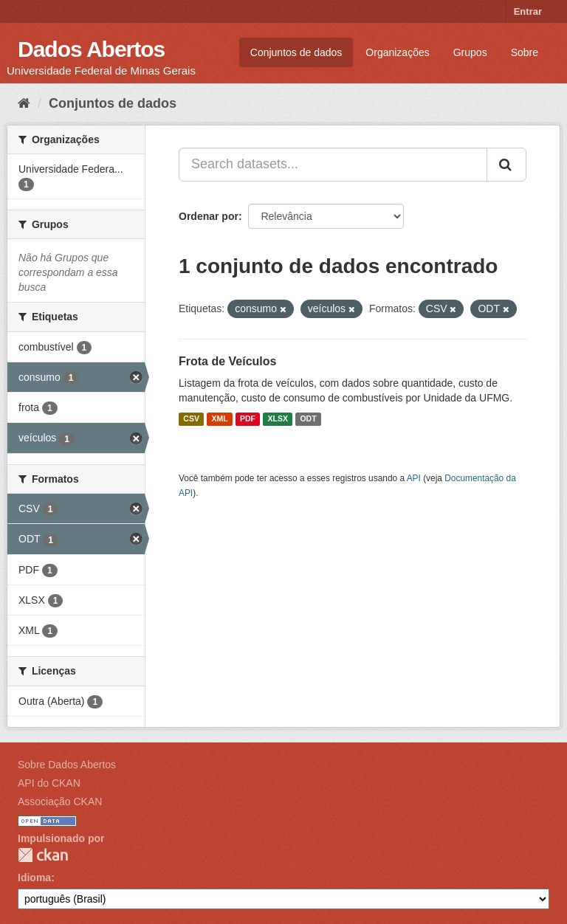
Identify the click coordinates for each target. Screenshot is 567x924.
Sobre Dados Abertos (67, 765)
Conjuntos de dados (296, 52)
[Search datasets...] (333, 165)
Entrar (528, 11)
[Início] (24, 103)
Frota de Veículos (227, 361)
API (414, 478)
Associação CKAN (60, 801)
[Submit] (506, 165)
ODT (308, 419)
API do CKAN (49, 783)
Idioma (34, 878)
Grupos (470, 52)
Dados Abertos (91, 49)
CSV (191, 419)
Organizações (397, 52)
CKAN (43, 855)
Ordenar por (209, 216)
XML (219, 419)
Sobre (525, 52)
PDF (248, 419)
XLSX (278, 419)
